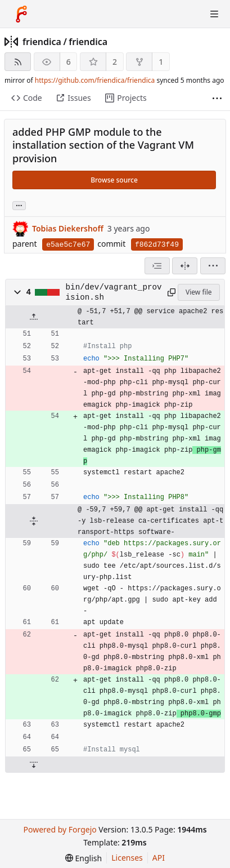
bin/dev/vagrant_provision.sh (114, 292)
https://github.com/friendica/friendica (95, 80)
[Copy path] (170, 292)
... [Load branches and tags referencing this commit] (19, 205)
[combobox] (157, 266)
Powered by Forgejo (60, 829)
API (159, 858)
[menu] (213, 266)
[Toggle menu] (214, 14)
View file (199, 292)
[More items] (217, 98)
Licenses (127, 858)
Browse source (114, 180)
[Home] (21, 14)
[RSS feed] (18, 62)
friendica (42, 42)
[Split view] (185, 266)
